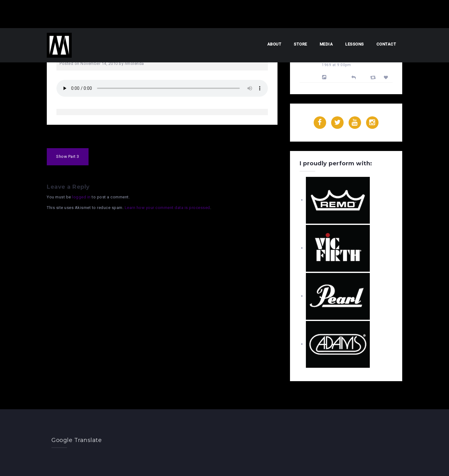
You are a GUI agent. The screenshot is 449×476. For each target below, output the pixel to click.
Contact (386, 44)
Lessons (355, 44)
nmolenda (134, 63)
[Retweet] (374, 77)
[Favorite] (387, 78)
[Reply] (354, 77)
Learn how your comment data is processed (167, 208)
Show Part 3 (68, 156)
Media (326, 44)
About (274, 44)
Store (300, 44)
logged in (81, 197)
